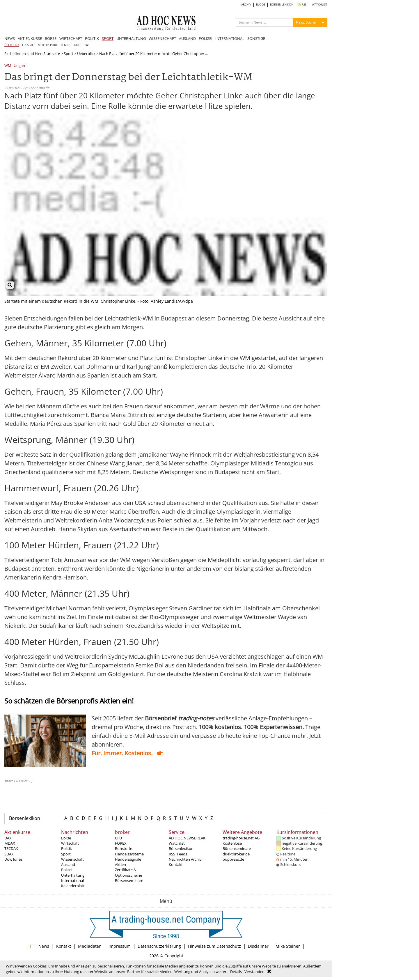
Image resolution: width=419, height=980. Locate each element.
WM (8, 66)
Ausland (68, 864)
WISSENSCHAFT (162, 38)
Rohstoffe (124, 848)
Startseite (52, 54)
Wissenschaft (72, 859)
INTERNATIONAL (230, 38)
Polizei (67, 870)
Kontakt (176, 864)
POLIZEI (206, 38)
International (72, 880)
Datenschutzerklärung (159, 946)
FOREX (121, 843)
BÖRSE (51, 38)
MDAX (10, 843)
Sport (69, 54)
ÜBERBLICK (12, 45)
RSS (302, 5)
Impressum (120, 946)
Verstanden (254, 972)
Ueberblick (86, 54)
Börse (66, 838)
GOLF (78, 45)
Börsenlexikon (25, 818)
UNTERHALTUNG (131, 38)
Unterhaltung (73, 875)
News (44, 946)
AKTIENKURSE (30, 38)
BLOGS (261, 5)
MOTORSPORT (48, 45)
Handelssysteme (129, 854)
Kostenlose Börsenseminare (237, 846)
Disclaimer (258, 946)
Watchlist (177, 843)
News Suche (306, 22)
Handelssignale (128, 859)
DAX (8, 838)
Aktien (120, 864)
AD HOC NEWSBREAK (187, 838)
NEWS (10, 38)
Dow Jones (13, 859)
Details (236, 972)
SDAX (9, 854)
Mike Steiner (288, 946)
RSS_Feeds (178, 854)
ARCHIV (246, 5)
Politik (66, 848)
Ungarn (20, 66)
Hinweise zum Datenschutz (214, 946)
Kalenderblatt (73, 886)
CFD (118, 838)
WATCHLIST (320, 5)
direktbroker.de (236, 854)
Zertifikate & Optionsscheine (128, 872)
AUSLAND (187, 38)
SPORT (108, 38)
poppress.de (233, 859)
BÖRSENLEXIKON (282, 5)
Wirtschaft (70, 843)
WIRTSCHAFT (71, 38)
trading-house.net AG (241, 838)
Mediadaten (90, 946)
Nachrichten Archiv (185, 859)
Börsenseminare (129, 880)
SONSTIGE (256, 38)
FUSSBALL (29, 45)
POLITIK (92, 38)
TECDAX (11, 848)
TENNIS (66, 45)
